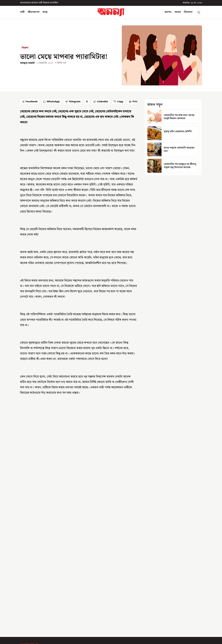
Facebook (30, 102)
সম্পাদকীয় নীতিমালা (132, 581)
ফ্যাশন (168, 12)
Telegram (73, 102)
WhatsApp (51, 102)
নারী (22, 12)
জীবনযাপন (34, 12)
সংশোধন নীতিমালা (131, 586)
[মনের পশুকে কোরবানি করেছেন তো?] (173, 149)
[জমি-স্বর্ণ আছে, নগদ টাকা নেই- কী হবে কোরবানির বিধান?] (111, 495)
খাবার (178, 12)
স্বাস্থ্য (45, 12)
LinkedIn (101, 102)
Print (134, 102)
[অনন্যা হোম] (111, 12)
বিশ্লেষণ (25, 48)
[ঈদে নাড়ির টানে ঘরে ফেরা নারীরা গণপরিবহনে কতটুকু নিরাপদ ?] (173, 495)
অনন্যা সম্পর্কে (129, 570)
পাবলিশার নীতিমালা (132, 592)
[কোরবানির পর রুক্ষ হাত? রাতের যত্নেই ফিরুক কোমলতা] (173, 117)
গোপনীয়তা (127, 597)
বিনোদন (188, 12)
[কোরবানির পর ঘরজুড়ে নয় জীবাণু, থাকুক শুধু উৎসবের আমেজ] (173, 166)
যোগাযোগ (127, 575)
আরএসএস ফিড (130, 603)
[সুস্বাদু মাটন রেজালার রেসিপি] (173, 133)
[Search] (199, 12)
